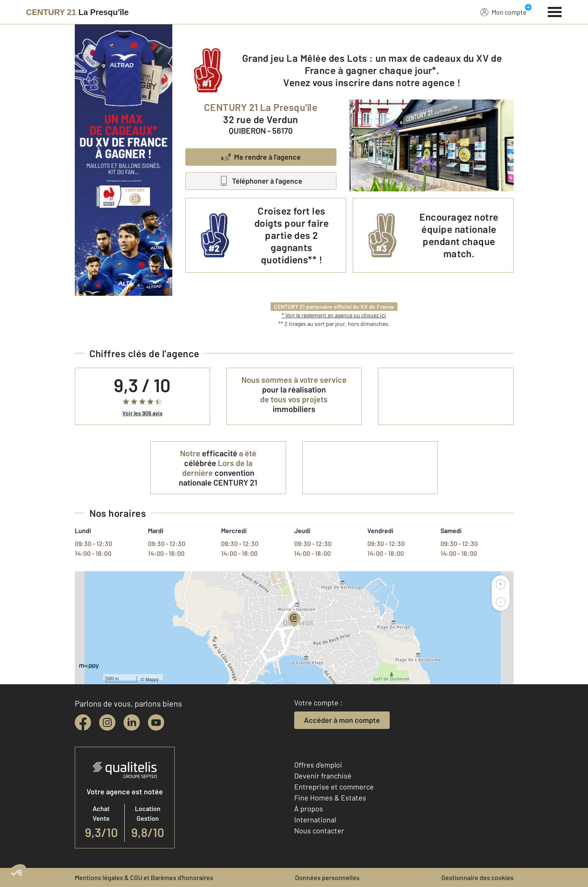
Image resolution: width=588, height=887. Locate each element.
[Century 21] (77, 12)
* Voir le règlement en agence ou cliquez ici (334, 315)
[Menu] (555, 11)
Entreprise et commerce (334, 787)
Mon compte (503, 12)
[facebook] (83, 722)
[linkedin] (132, 722)
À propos (309, 809)
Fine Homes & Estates (330, 798)
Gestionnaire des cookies (477, 877)
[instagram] (107, 722)
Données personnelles (327, 877)
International (315, 820)
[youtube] (156, 722)
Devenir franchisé (323, 776)
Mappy (152, 679)
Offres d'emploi (318, 765)
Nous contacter (319, 831)
